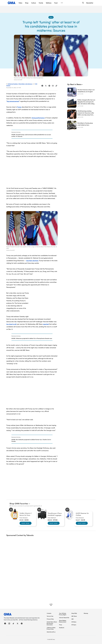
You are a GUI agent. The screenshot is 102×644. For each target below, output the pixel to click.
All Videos (74, 622)
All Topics (74, 625)
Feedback (62, 628)
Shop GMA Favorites (19, 503)
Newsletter (90, 3)
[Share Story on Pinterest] (49, 86)
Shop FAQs (74, 613)
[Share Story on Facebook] (42, 86)
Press (61, 625)
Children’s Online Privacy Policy (51, 628)
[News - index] (51, 17)
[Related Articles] (32, 134)
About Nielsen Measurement (63, 621)
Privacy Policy (50, 619)
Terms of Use (50, 616)
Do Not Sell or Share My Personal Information (52, 623)
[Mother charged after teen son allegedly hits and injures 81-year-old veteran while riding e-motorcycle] (81, 103)
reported (46, 324)
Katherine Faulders (13, 84)
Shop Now (25, 523)
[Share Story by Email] (53, 86)
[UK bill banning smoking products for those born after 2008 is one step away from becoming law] (81, 114)
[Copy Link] (56, 86)
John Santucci (29, 84)
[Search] (83, 3)
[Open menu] (62, 3)
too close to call (11, 324)
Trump (19, 107)
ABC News (74, 616)
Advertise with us (51, 632)
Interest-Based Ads (64, 618)
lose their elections (32, 261)
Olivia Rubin (22, 84)
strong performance (38, 118)
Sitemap (86, 613)
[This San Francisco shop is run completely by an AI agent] (81, 92)
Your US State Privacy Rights (63, 614)
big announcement (13, 101)
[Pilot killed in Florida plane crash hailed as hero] (81, 125)
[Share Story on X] (46, 86)
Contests (49, 613)
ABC (73, 619)
